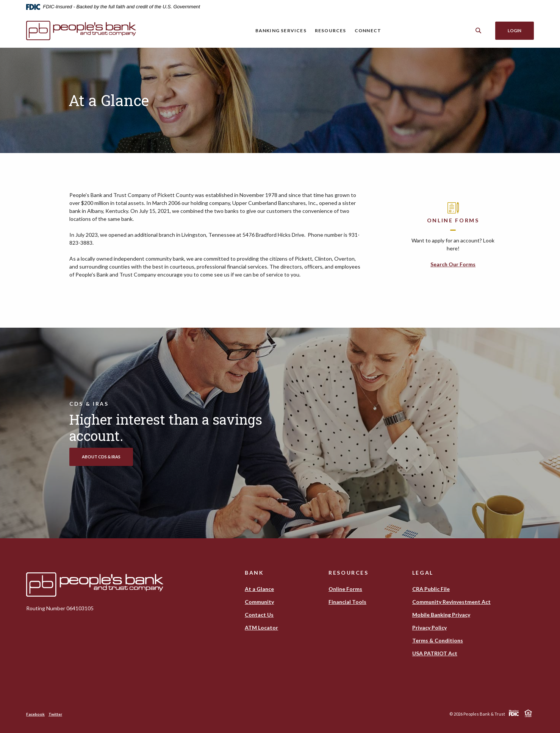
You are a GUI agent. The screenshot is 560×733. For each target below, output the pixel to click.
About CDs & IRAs (101, 457)
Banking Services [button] (281, 30)
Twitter (55, 714)
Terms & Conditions (438, 640)
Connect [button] (368, 30)
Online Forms (345, 589)
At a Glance (259, 589)
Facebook (35, 714)
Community (259, 602)
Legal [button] (423, 573)
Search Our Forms (453, 264)
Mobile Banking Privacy (441, 615)
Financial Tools (347, 602)
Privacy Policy (429, 628)
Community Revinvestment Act (451, 602)
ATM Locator (261, 628)
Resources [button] (331, 30)
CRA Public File (431, 589)
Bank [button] (254, 573)
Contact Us (259, 615)
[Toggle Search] (479, 30)
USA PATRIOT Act (435, 653)
